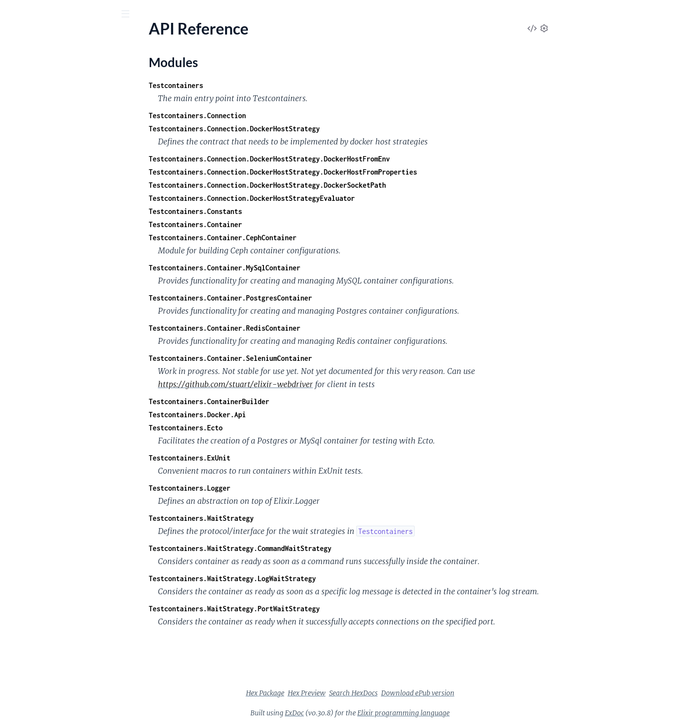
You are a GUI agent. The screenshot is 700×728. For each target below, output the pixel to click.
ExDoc (367, 713)
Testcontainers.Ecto (259, 428)
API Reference (31, 98)
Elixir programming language (476, 713)
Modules (31, 115)
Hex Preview (380, 693)
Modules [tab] (59, 68)
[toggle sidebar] (132, 15)
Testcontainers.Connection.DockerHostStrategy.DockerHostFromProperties (356, 172)
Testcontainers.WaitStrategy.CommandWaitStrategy (313, 548)
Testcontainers (249, 85)
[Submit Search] (14, 15)
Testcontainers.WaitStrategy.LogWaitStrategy (305, 578)
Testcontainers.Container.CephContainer (296, 238)
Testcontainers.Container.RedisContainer (297, 328)
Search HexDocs (426, 693)
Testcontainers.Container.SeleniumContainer (303, 358)
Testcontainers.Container (268, 224)
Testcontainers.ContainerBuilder (282, 401)
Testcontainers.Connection (270, 115)
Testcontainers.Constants (268, 211)
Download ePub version (491, 693)
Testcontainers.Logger (262, 488)
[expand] (136, 98)
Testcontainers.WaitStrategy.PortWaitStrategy (307, 609)
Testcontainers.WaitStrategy (274, 518)
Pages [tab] (21, 68)
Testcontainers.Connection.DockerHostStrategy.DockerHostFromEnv (342, 159)
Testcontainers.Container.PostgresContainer (303, 298)
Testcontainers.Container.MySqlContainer (297, 268)
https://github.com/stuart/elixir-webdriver (308, 384)
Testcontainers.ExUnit (262, 458)
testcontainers (42, 38)
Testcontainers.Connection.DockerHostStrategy (307, 129)
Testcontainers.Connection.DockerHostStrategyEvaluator (325, 198)
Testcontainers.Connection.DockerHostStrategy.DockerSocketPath (340, 185)
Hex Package (338, 693)
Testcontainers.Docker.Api (270, 415)
